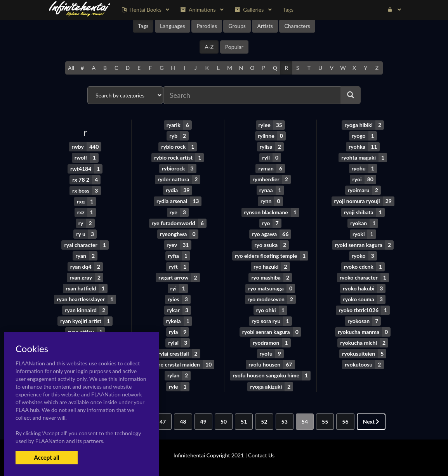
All (71, 68)
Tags (143, 26)
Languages (173, 26)
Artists (265, 26)
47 (163, 421)
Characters (297, 26)
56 (345, 421)
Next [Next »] (371, 421)
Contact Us (261, 454)
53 (285, 421)
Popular (234, 47)
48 (183, 421)
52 (264, 421)
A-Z (209, 47)
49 (203, 421)
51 (244, 421)
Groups (237, 26)
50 (224, 421)
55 (325, 421)
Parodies (207, 26)
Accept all (46, 457)
